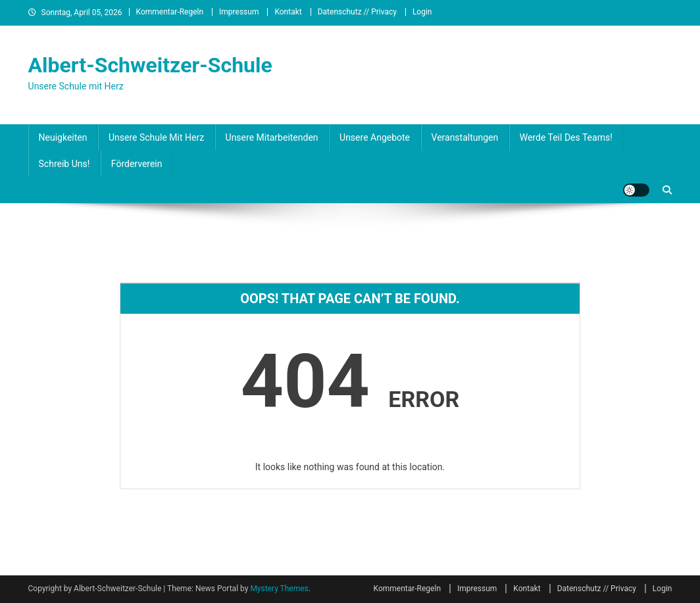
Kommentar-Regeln (170, 12)
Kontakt (288, 12)
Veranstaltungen (465, 137)
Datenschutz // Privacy (357, 12)
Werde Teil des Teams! (566, 137)
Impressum (239, 12)
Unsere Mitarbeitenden (272, 137)
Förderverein (137, 164)
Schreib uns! (64, 164)
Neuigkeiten (63, 137)
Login (422, 12)
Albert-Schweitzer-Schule (150, 65)
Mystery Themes (279, 589)
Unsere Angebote (375, 137)
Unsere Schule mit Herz (156, 137)
